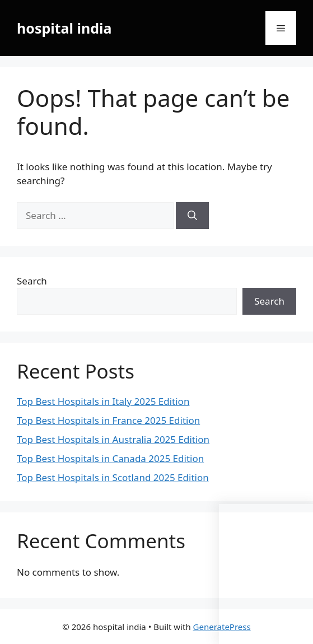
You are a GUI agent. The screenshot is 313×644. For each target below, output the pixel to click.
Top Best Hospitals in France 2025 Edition (108, 420)
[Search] (192, 216)
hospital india (64, 28)
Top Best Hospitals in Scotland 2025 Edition (113, 477)
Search (32, 281)
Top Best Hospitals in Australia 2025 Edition (113, 439)
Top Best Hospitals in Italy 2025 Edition (103, 401)
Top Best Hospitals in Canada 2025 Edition (110, 458)
